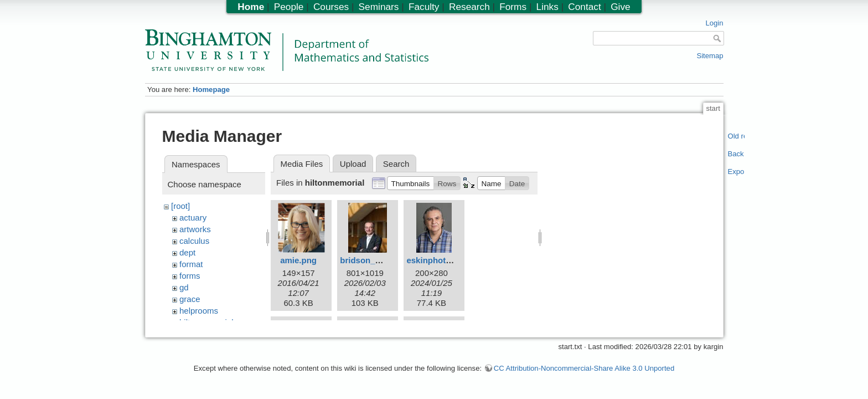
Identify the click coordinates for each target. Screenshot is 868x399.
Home (251, 7)
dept (187, 252)
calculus (194, 241)
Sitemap (710, 56)
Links (547, 7)
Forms (513, 7)
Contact (584, 7)
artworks (195, 229)
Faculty (424, 7)
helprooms (199, 311)
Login (714, 23)
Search (396, 164)
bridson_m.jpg (368, 260)
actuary (193, 218)
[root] (180, 206)
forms (190, 276)
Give (620, 7)
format (191, 264)
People (289, 7)
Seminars (379, 7)
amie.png (298, 260)
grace (190, 299)
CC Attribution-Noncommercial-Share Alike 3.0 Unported (584, 373)
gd (184, 287)
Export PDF (737, 172)
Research (469, 7)
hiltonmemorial (206, 322)
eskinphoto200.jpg (443, 260)
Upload (353, 164)
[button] (410, 183)
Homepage (211, 89)
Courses (331, 7)
